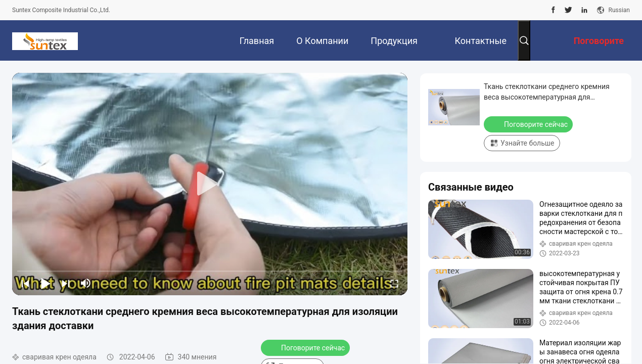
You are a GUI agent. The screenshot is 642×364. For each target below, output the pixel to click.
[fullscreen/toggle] (394, 283)
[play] (210, 184)
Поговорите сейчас (306, 347)
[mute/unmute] (86, 283)
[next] (66, 283)
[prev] (25, 283)
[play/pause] (45, 283)
